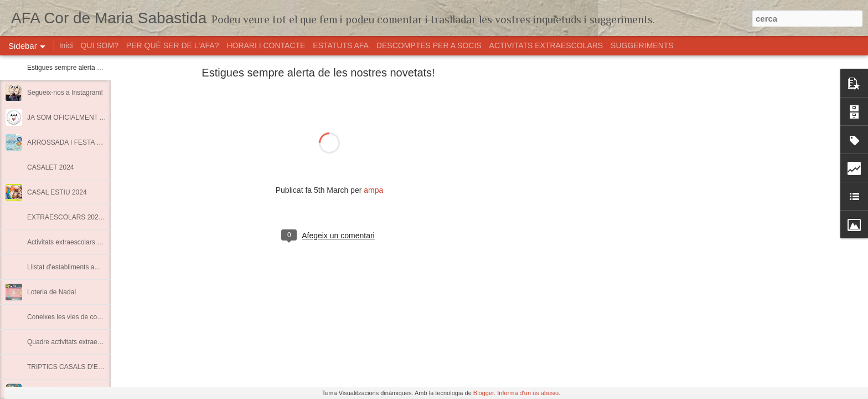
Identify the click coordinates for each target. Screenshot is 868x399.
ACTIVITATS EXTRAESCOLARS (547, 45)
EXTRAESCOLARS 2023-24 (69, 217)
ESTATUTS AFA (341, 45)
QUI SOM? (100, 45)
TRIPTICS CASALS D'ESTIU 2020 (78, 367)
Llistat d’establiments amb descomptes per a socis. (102, 267)
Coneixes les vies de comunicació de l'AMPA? (95, 317)
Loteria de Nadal (51, 292)
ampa (373, 190)
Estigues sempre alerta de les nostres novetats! (97, 68)
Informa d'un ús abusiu (528, 393)
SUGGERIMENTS (642, 45)
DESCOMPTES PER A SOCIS (429, 45)
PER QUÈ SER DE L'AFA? (173, 45)
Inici (66, 45)
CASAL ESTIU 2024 (57, 192)
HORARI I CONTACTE (266, 45)
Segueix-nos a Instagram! (65, 93)
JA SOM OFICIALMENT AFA (69, 117)
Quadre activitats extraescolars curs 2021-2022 (97, 342)
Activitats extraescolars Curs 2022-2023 (86, 242)
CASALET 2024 (51, 167)
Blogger (484, 393)
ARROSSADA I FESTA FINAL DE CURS (87, 142)
